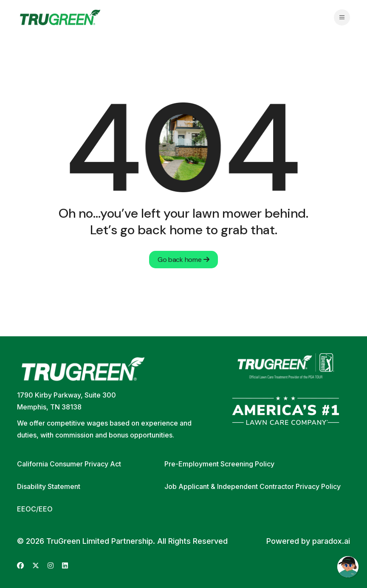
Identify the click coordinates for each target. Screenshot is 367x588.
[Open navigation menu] (342, 17)
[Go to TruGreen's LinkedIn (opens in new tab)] (65, 566)
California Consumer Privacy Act (69, 464)
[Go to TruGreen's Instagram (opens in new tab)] (51, 566)
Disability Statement (49, 486)
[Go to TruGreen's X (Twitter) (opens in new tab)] (36, 566)
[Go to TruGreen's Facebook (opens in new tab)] (20, 566)
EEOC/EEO (35, 509)
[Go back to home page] (60, 17)
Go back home (183, 260)
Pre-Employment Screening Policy (219, 464)
